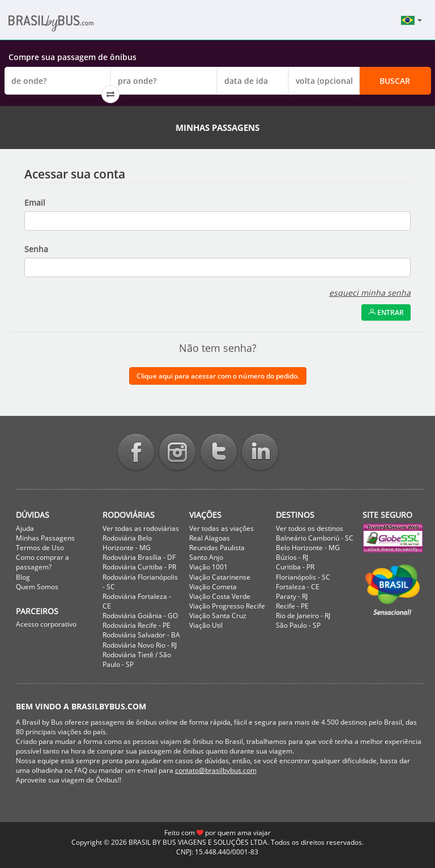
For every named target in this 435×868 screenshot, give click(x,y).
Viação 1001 (208, 567)
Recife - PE (292, 606)
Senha (36, 249)
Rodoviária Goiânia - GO (140, 616)
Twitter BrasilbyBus (219, 453)
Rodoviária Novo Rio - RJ (140, 645)
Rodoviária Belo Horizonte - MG (127, 543)
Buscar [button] (395, 81)
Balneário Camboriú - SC (315, 538)
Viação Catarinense (220, 577)
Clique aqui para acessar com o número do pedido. (218, 376)
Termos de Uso (40, 548)
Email (35, 203)
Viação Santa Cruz (218, 616)
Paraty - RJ (292, 596)
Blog (23, 577)
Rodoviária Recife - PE (137, 625)
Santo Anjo (206, 557)
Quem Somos (37, 587)
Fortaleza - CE (298, 587)
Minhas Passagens (45, 538)
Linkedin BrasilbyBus (260, 453)
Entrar (386, 312)
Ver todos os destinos (310, 528)
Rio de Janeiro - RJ (303, 616)
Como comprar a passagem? (42, 562)
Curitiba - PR (295, 567)
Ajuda (25, 528)
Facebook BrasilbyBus (136, 453)
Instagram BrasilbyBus (177, 453)
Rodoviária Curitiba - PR (139, 567)
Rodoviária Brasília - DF (139, 557)
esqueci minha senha (370, 293)
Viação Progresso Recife (227, 606)
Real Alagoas (210, 538)
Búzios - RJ (292, 557)
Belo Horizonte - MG (308, 548)
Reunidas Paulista (217, 548)
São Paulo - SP (298, 625)
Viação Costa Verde (220, 596)
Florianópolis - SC (303, 577)
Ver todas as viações (221, 528)
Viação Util (206, 625)
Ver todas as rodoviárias (141, 528)
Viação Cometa (213, 587)
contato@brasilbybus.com (216, 770)
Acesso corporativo (46, 624)
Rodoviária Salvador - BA (141, 635)
